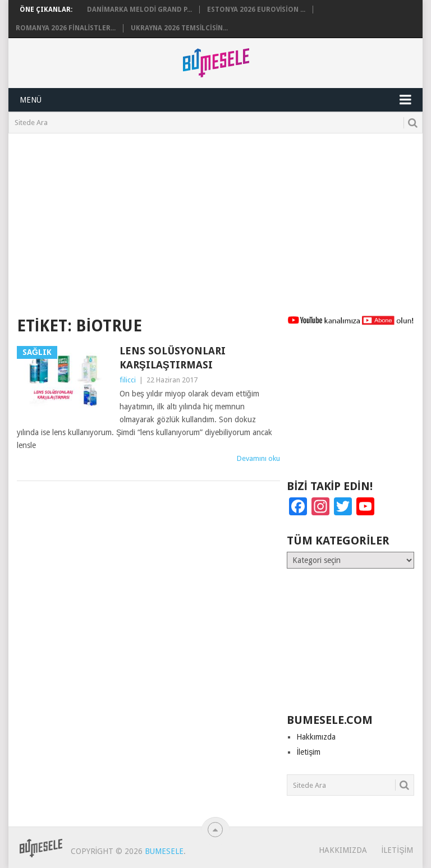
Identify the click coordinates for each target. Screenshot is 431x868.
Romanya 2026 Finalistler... (66, 28)
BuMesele (164, 851)
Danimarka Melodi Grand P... (139, 10)
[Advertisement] (215, 218)
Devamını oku (258, 458)
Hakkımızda (316, 737)
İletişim (308, 752)
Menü (31, 100)
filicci (128, 380)
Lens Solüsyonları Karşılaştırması (173, 358)
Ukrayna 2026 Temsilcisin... (179, 28)
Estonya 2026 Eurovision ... (256, 10)
